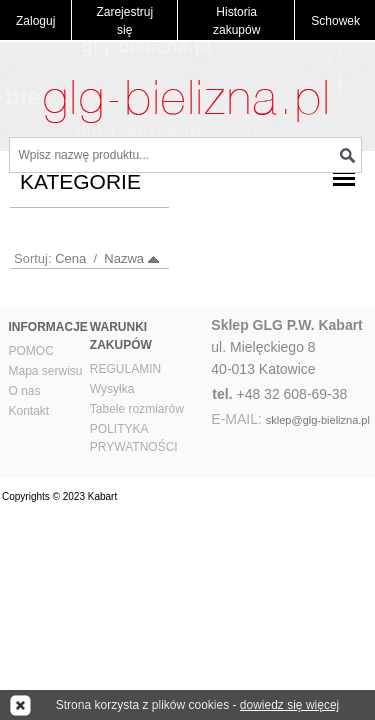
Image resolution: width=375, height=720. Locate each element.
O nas (25, 391)
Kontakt (29, 411)
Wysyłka (112, 389)
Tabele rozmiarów (137, 409)
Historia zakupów (236, 21)
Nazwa (124, 258)
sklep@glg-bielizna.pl (318, 420)
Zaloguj (35, 21)
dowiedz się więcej (289, 705)
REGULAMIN (125, 369)
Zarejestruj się (124, 21)
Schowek (335, 21)
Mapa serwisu (46, 371)
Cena (70, 258)
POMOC (31, 351)
